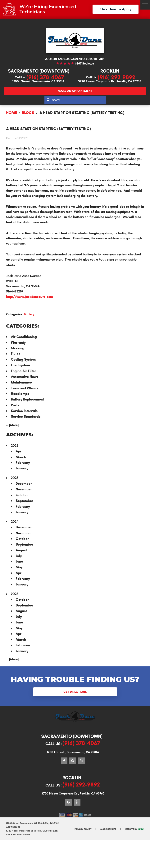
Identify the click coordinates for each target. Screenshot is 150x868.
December (24, 484)
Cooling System (23, 359)
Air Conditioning (24, 337)
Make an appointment (75, 91)
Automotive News (25, 377)
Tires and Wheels (25, 388)
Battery (29, 314)
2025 (15, 478)
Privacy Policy (83, 829)
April (20, 451)
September (24, 501)
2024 (15, 522)
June (19, 561)
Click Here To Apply (116, 9)
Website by (134, 829)
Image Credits (108, 829)
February (23, 463)
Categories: (23, 326)
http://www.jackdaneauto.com (30, 297)
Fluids (16, 354)
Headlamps (20, 394)
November (24, 489)
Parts (15, 405)
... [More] (12, 425)
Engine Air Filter (23, 371)
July (19, 556)
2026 (15, 446)
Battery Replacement (27, 399)
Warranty (18, 342)
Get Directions (75, 692)
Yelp (81, 761)
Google (73, 761)
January (22, 468)
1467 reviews (85, 63)
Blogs (28, 113)
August (21, 550)
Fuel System (20, 365)
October (22, 495)
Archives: (20, 435)
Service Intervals (24, 411)
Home (11, 113)
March (21, 457)
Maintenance (21, 382)
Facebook (64, 761)
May (19, 567)
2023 (15, 594)
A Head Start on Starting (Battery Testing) (82, 113)
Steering (18, 348)
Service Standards (26, 417)
